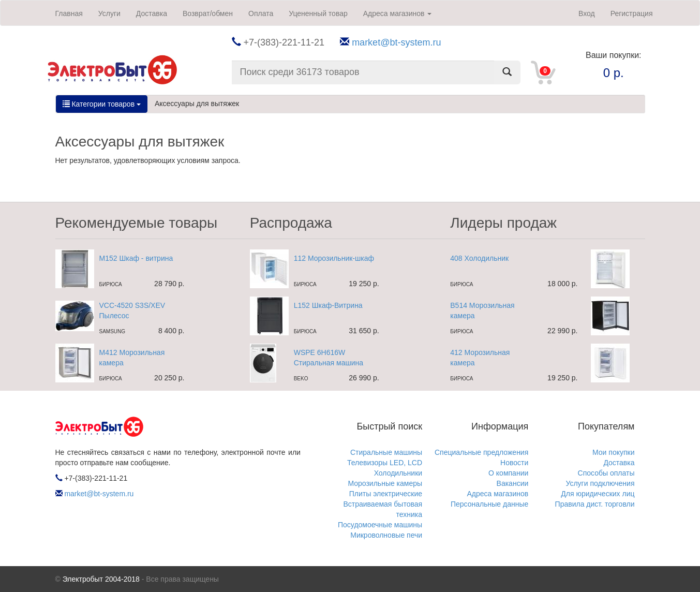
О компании (508, 473)
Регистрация (632, 13)
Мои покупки (614, 452)
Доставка (152, 13)
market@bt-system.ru (396, 42)
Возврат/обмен (208, 13)
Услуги (109, 13)
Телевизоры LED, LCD (385, 463)
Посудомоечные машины (380, 525)
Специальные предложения (481, 452)
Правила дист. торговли (595, 504)
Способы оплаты (606, 473)
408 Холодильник (479, 258)
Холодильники (398, 473)
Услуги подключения (600, 483)
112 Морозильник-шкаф (334, 258)
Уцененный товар (318, 13)
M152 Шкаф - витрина (136, 258)
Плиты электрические (386, 494)
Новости (514, 463)
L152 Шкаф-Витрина (328, 305)
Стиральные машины (386, 452)
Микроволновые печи (386, 535)
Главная (69, 13)
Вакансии (513, 483)
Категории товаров (102, 104)
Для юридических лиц (598, 494)
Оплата (261, 13)
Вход (587, 13)
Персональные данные (489, 504)
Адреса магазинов (398, 13)
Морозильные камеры (385, 483)
